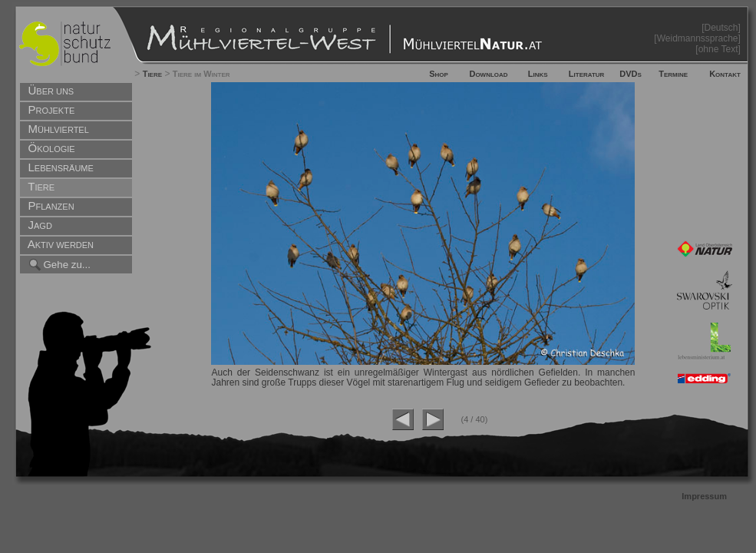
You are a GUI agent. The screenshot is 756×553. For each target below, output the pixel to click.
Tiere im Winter (201, 74)
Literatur (587, 74)
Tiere (152, 74)
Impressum (704, 496)
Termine (673, 74)
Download (488, 74)
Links (538, 74)
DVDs (631, 74)
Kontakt (725, 74)
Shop (439, 74)
